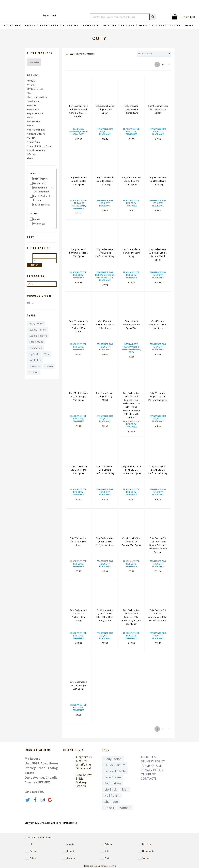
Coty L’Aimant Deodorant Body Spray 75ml (131, 325)
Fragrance (91, 26)
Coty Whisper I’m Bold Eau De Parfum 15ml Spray (105, 470)
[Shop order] (154, 54)
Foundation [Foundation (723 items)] (36, 348)
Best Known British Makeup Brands (84, 780)
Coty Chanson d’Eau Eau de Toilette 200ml (131, 109)
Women (37, 224)
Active (30, 117)
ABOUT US (148, 757)
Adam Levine (33, 122)
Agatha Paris (33, 142)
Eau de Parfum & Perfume (105, 276)
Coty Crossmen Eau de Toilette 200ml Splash (158, 109)
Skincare (128, 26)
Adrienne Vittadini (36, 134)
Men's (144, 26)
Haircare (110, 26)
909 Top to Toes (35, 89)
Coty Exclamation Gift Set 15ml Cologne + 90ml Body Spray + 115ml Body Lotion (131, 617)
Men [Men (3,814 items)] (46, 354)
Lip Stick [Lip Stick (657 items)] (34, 354)
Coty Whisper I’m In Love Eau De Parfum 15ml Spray (131, 470)
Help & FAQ (188, 17)
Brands (33, 75)
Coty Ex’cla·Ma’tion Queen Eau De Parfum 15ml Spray (105, 542)
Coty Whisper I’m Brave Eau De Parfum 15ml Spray (158, 470)
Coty (82, 134)
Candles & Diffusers (77, 130)
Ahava (30, 158)
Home (8, 26)
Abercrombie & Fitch (37, 97)
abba (30, 93)
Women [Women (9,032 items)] (34, 372)
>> (163, 64)
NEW (18, 26)
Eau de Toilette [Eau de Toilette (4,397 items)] (38, 336)
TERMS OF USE (151, 766)
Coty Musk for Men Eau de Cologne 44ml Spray (78, 396)
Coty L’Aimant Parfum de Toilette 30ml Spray (105, 325)
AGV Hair (31, 154)
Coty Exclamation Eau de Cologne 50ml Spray (78, 685)
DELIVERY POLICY (153, 761)
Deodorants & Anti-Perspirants (131, 348)
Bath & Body (50, 26)
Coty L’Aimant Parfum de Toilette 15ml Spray (158, 325)
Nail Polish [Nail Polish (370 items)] (35, 360)
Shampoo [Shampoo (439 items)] (35, 366)
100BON (31, 81)
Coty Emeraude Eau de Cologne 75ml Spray (131, 253)
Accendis (31, 105)
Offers (31, 303)
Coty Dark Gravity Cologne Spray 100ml (105, 396)
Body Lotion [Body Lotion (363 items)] (36, 323)
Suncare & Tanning (167, 26)
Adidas (31, 126)
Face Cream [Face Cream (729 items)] (36, 342)
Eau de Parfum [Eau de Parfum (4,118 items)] (38, 330)
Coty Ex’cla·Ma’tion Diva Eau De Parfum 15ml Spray (131, 542)
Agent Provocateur (36, 150)
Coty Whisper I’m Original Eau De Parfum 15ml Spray (158, 396)
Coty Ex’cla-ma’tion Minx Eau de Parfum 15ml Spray (105, 253)
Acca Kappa (33, 101)
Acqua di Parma (35, 113)
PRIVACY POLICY (152, 770)
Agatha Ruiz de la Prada (39, 146)
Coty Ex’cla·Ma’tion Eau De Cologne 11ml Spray (158, 181)
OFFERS (190, 26)
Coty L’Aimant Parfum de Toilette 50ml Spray (78, 253)
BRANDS (31, 26)
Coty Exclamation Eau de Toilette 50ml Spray (78, 181)
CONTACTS (149, 778)
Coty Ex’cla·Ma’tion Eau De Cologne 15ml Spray (78, 470)
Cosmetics (71, 26)
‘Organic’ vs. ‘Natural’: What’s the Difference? (84, 763)
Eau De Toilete (78, 204)
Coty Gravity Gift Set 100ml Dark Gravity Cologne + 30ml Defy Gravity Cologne (158, 545)
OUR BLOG (148, 774)
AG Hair (31, 138)
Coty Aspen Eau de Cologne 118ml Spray (105, 109)
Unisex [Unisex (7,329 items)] (49, 366)
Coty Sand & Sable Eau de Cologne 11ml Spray (131, 181)
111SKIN (31, 85)
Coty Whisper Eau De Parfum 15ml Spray (78, 542)
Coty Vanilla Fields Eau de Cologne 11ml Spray (105, 181)
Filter (35, 265)
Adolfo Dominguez (36, 130)
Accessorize (33, 109)
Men (36, 219)
